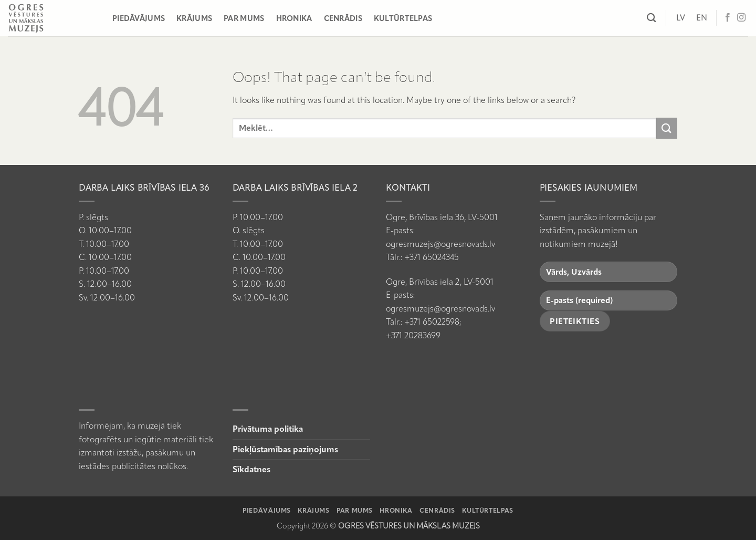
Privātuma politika (268, 429)
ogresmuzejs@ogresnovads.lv (440, 244)
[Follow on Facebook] (728, 18)
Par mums (244, 18)
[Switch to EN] (701, 18)
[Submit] (667, 128)
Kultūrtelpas (403, 18)
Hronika (294, 18)
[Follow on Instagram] (741, 18)
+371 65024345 (432, 257)
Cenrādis (343, 18)
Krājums (194, 18)
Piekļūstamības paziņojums (285, 449)
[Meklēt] (651, 18)
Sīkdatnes (251, 469)
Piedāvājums (139, 18)
